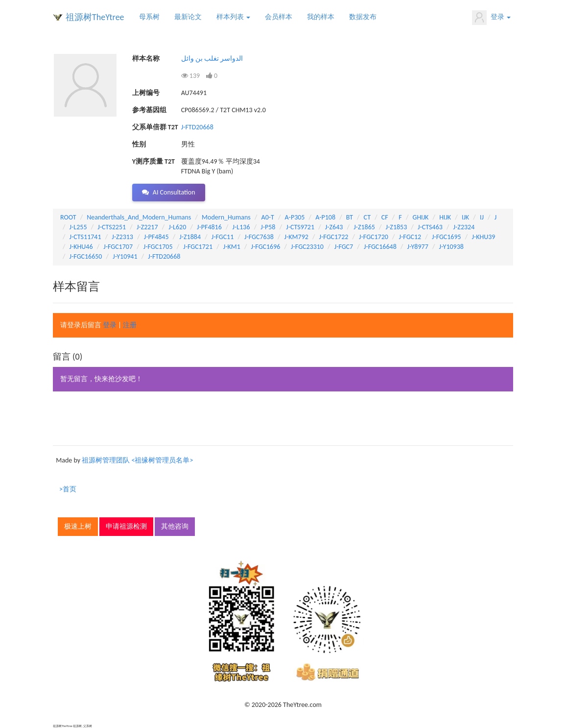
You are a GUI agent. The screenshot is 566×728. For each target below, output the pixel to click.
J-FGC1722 (334, 237)
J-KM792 (296, 237)
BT (350, 217)
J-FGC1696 (266, 247)
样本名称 (146, 59)
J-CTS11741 (85, 237)
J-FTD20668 (197, 127)
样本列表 (233, 17)
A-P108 (325, 217)
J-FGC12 (410, 237)
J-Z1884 (190, 237)
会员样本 (279, 17)
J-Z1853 (397, 227)
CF (385, 217)
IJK (465, 217)
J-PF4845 (156, 237)
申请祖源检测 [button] (126, 526)
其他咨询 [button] (175, 526)
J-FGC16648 (380, 247)
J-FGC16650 (86, 256)
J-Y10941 (125, 256)
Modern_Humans (226, 217)
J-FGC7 (344, 247)
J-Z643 (334, 227)
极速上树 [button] (78, 526)
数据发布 (363, 17)
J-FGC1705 (158, 247)
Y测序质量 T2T (153, 161)
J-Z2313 (122, 237)
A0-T (268, 217)
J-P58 (268, 227)
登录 (491, 18)
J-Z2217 (147, 227)
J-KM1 (232, 247)
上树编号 (146, 93)
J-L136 (241, 227)
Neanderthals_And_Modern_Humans (139, 217)
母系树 (149, 17)
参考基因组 (149, 110)
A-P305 (295, 217)
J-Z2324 (464, 227)
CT (367, 217)
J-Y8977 (417, 247)
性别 (139, 144)
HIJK (445, 217)
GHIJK (421, 217)
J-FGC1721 (198, 247)
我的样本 (321, 17)
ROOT (68, 217)
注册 (130, 325)
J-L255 (78, 227)
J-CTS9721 (300, 227)
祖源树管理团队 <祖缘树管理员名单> (137, 460)
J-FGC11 (223, 237)
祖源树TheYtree (95, 17)
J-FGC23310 (307, 247)
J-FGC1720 (374, 237)
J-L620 (177, 227)
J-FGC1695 (447, 237)
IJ (482, 217)
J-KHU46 (81, 247)
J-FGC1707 (118, 247)
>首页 (68, 489)
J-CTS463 (430, 227)
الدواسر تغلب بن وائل (212, 59)
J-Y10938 (451, 247)
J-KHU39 (483, 237)
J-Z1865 (364, 227)
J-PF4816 (209, 227)
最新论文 (188, 17)
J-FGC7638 (259, 237)
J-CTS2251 (112, 227)
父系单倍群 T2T (155, 127)
